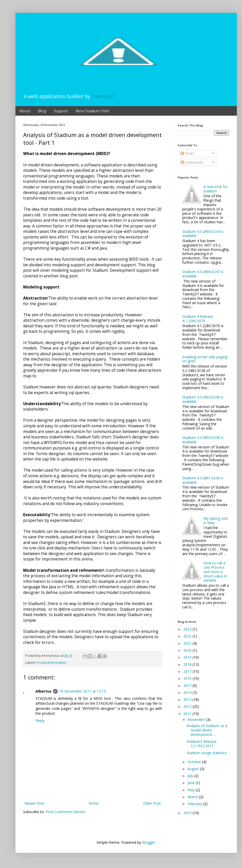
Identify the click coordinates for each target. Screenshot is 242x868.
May (192, 790)
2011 (188, 714)
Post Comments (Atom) (66, 812)
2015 (188, 686)
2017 (188, 671)
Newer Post (34, 803)
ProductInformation (52, 663)
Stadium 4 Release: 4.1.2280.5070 (198, 319)
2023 (188, 629)
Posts (188, 153)
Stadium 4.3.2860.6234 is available (203, 234)
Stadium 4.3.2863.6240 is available (203, 399)
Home (94, 803)
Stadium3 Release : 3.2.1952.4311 (202, 744)
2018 (188, 664)
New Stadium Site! (92, 111)
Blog (42, 111)
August (194, 769)
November (197, 720)
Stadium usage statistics (207, 753)
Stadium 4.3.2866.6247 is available (203, 274)
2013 (188, 699)
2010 (188, 813)
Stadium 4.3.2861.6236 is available (203, 480)
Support (61, 111)
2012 (188, 706)
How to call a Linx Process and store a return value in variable (215, 572)
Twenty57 (103, 96)
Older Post (152, 803)
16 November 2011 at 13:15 (83, 691)
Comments (192, 162)
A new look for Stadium (216, 189)
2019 (188, 657)
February (195, 804)
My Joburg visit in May (216, 521)
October (195, 762)
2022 (188, 636)
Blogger (149, 842)
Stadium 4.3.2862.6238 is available (203, 440)
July (191, 776)
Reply (40, 721)
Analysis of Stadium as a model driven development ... (207, 730)
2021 (188, 643)
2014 (188, 692)
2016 (188, 678)
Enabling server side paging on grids (205, 359)
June (192, 783)
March (193, 797)
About (25, 111)
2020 (188, 650)
